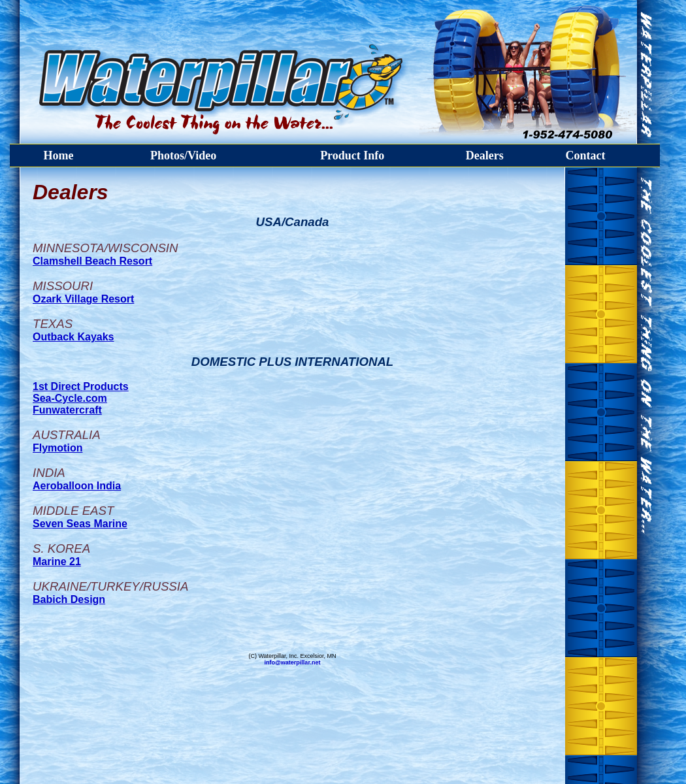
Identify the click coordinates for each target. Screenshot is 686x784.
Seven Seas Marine (80, 524)
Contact (585, 155)
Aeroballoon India (77, 486)
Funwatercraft (67, 410)
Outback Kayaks (73, 337)
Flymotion (57, 448)
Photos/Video (183, 155)
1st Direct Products (81, 386)
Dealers (485, 155)
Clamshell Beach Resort (92, 261)
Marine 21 (57, 562)
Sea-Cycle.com (70, 398)
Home (59, 155)
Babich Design (69, 599)
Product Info (352, 155)
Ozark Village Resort (83, 299)
